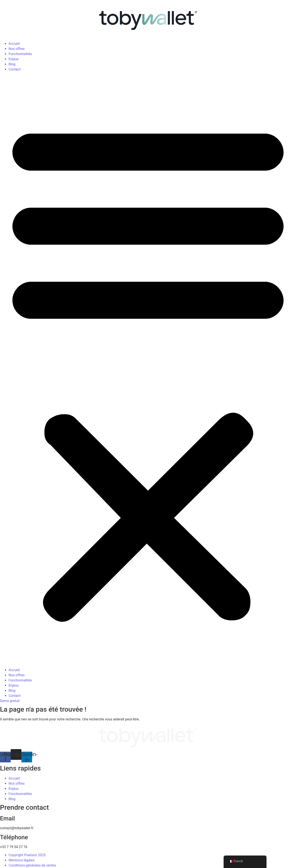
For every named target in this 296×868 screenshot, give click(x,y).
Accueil (14, 44)
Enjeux (14, 59)
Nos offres (17, 49)
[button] (148, 370)
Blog (12, 64)
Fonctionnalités (20, 54)
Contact (15, 69)
